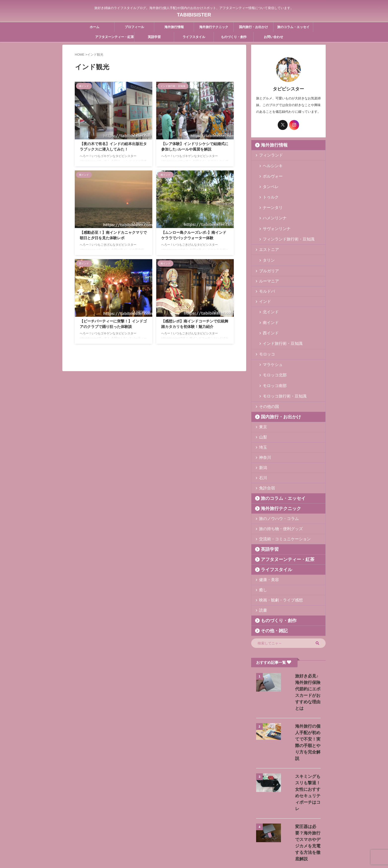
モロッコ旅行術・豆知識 (280, 360)
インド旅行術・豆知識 (278, 316)
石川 (262, 442)
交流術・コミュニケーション (280, 503)
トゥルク (269, 189)
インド (263, 282)
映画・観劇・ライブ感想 (276, 564)
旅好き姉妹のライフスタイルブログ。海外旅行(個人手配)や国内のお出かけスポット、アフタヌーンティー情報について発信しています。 (194, 845)
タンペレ (269, 181)
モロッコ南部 (272, 352)
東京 (262, 391)
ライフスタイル (194, 37)
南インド (269, 300)
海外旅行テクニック (214, 27)
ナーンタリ (270, 197)
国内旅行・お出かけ (253, 27)
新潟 (262, 432)
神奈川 (263, 421)
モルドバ (265, 272)
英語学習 (154, 37)
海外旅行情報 (174, 27)
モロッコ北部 (272, 344)
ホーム (95, 27)
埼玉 (262, 411)
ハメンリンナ (272, 205)
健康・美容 (267, 544)
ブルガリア (267, 252)
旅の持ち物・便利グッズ (276, 493)
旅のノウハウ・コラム (275, 483)
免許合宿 (265, 452)
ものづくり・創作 (234, 37)
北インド (269, 292)
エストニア (267, 231)
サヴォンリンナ (274, 213)
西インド (269, 308)
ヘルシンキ (270, 165)
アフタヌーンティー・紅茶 (115, 37)
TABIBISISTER (194, 14)
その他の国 (267, 371)
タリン (267, 241)
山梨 (262, 401)
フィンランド (268, 155)
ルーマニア (267, 262)
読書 (262, 574)
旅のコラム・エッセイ (293, 27)
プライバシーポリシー (217, 835)
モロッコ (265, 326)
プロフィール (134, 27)
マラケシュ (270, 336)
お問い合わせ (273, 37)
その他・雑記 (270, 595)
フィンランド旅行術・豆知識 (283, 221)
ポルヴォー (270, 173)
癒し (262, 554)
